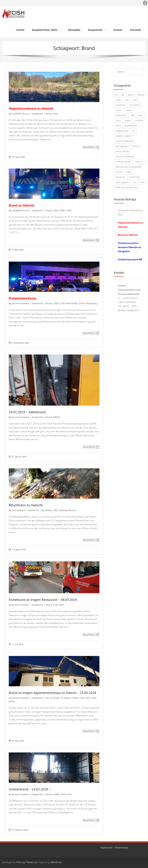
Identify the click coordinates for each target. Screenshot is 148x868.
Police (12, 701)
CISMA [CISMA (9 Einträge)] (128, 110)
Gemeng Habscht (68, 510)
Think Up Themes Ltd (27, 862)
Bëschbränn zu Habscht (26, 505)
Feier (56, 114)
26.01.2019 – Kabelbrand (27, 412)
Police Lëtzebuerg (88, 303)
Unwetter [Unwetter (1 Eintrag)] (134, 177)
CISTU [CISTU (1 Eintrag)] (118, 121)
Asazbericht (38, 114)
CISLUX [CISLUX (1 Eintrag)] (119, 110)
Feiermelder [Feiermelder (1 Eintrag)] (131, 126)
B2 (43, 510)
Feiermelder (72, 303)
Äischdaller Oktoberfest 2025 (130, 213)
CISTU (63, 794)
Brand (49, 114)
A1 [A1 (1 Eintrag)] (117, 95)
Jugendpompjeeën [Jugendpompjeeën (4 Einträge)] (125, 141)
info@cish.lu (133, 310)
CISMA (62, 210)
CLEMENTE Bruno (20, 114)
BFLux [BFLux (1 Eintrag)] (131, 95)
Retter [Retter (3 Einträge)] (119, 172)
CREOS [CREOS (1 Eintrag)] (128, 121)
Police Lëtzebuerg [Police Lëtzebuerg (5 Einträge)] (125, 157)
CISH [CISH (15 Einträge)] (127, 100)
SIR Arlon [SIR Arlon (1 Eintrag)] (120, 177)
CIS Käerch (66, 698)
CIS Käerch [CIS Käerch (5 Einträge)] (134, 105)
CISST (69, 210)
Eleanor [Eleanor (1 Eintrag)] (139, 121)
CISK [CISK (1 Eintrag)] (135, 100)
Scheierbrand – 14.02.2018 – (30, 789)
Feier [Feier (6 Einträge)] (118, 126)
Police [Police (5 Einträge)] (136, 146)
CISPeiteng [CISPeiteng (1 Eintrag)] (121, 115)
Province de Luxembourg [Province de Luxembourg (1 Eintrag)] (128, 167)
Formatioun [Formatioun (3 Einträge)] (122, 131)
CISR (55, 605)
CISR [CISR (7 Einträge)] (132, 115)
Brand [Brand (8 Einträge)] (141, 95)
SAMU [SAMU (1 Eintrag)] (129, 172)
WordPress (56, 862)
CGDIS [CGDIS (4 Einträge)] (118, 100)
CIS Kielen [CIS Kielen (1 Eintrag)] (120, 105)
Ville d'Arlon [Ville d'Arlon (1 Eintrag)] (122, 182)
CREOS (56, 417)
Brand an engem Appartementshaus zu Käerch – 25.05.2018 (52, 693)
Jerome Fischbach (20, 303)
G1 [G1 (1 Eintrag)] (133, 131)
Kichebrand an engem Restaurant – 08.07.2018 (43, 600)
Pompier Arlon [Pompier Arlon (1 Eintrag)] (123, 162)
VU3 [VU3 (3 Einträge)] (142, 182)
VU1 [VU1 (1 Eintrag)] (135, 182)
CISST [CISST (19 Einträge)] (140, 115)
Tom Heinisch (18, 510)
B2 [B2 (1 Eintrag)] (123, 95)
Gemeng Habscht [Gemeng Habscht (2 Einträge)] (124, 136)
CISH (55, 210)
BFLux (49, 698)
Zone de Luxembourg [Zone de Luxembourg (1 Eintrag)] (126, 187)
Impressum (107, 848)
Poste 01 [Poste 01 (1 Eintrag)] (139, 162)
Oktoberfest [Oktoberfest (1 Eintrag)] (122, 146)
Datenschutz (122, 848)
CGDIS (56, 303)
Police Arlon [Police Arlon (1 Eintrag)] (122, 151)
